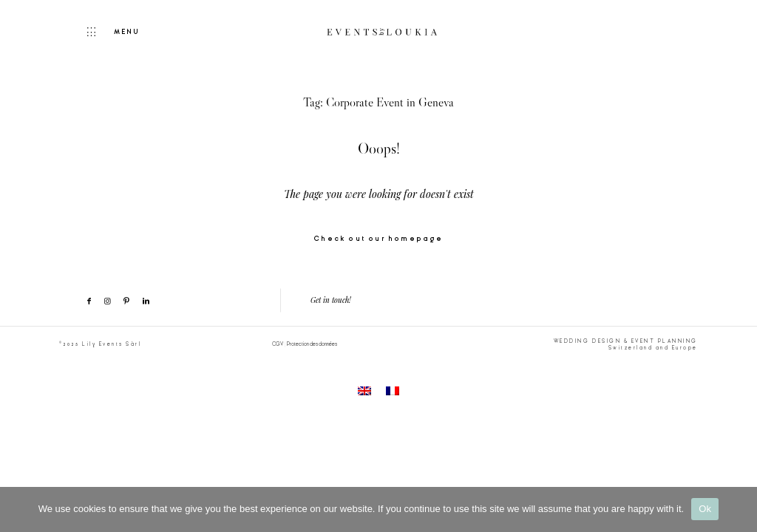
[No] (739, 509)
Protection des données (312, 344)
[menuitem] (364, 392)
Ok (705, 509)
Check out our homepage (378, 239)
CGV (278, 344)
